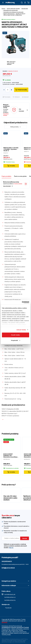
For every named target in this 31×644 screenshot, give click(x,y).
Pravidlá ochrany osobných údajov (17, 641)
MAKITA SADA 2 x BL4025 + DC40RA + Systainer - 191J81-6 (11, 149)
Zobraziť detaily (21, 330)
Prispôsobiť (16, 340)
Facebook (7, 608)
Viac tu (11, 548)
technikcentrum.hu (9, 600)
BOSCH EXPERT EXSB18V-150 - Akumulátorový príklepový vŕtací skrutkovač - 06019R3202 (11, 456)
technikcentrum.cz (9, 597)
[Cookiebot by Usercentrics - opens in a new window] (22, 302)
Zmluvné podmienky (20, 642)
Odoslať (25, 538)
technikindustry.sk (8, 594)
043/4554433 (7, 561)
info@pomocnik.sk (8, 568)
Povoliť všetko (16, 335)
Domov (3, 8)
